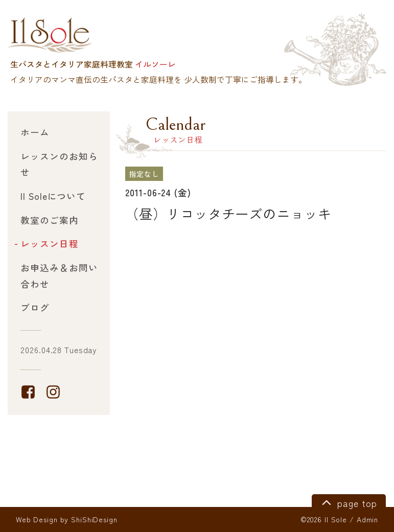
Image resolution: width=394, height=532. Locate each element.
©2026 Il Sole (324, 519)
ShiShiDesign (94, 519)
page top (348, 502)
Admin (367, 519)
